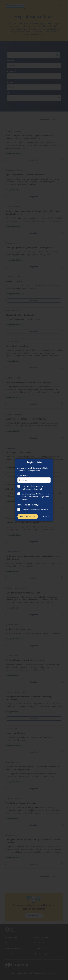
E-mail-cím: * (23, 476)
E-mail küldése (26, 516)
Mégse (46, 517)
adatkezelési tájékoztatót (32, 489)
